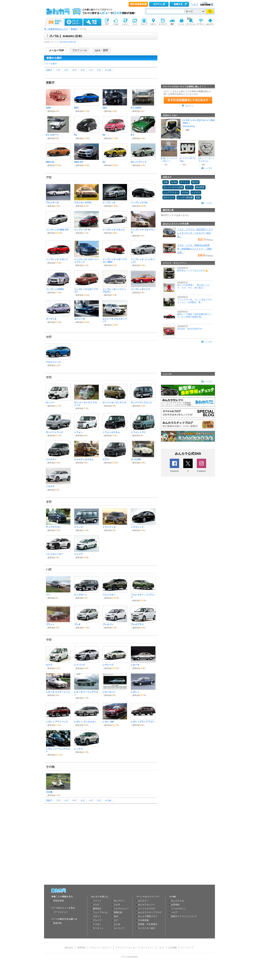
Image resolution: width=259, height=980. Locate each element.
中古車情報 (143, 920)
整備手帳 (57, 923)
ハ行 (91, 70)
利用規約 (81, 948)
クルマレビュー (121, 909)
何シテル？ (119, 901)
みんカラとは (177, 901)
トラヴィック (137, 527)
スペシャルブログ (147, 909)
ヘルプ (195, 4)
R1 (75, 135)
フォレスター (109, 595)
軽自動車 (200, 187)
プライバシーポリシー (101, 948)
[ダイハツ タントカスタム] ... (207, 160)
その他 (108, 70)
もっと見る (208, 168)
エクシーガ (79, 319)
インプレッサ (109, 203)
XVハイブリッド (139, 162)
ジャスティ (51, 459)
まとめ (117, 924)
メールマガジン (178, 909)
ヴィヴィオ (51, 319)
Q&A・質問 (101, 50)
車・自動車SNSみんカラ (56, 29)
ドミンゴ (78, 527)
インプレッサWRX (55, 289)
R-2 (132, 135)
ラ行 (99, 70)
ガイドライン (147, 948)
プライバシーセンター (126, 948)
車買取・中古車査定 (148, 924)
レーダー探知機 (185, 198)
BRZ (76, 108)
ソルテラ (50, 486)
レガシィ (135, 692)
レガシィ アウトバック (57, 722)
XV (104, 162)
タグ (116, 920)
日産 (166, 182)
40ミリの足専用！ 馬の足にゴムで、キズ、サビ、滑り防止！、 (193, 286)
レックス (78, 749)
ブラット (50, 624)
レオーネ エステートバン (58, 692)
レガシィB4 (108, 722)
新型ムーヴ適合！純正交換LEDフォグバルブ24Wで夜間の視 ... (194, 316)
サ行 (74, 70)
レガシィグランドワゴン (143, 722)
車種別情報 (58, 901)
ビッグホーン (81, 595)
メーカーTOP (56, 50)
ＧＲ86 (185, 192)
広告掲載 (172, 948)
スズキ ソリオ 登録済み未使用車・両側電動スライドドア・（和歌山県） (194, 249)
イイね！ (97, 924)
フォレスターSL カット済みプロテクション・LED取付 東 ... (195, 301)
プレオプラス (137, 624)
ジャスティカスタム (84, 459)
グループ (97, 920)
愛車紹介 (97, 909)
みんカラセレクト (147, 905)
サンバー (50, 403)
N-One (174, 182)
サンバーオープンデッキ (114, 403)
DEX (105, 108)
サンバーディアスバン (142, 403)
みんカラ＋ (143, 901)
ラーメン (185, 182)
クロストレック (53, 362)
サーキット (98, 928)
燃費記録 (118, 912)
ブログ (96, 905)
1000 (48, 108)
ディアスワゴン (53, 527)
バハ (48, 595)
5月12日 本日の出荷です (190, 329)
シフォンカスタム (111, 432)
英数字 (49, 70)
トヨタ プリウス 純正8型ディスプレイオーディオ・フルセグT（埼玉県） (195, 233)
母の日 (195, 182)
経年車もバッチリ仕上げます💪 (193, 271)
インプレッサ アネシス (114, 230)
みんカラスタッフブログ (150, 912)
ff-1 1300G (136, 108)
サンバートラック (54, 432)
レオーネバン (109, 692)
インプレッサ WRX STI (57, 230)
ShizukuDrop (189, 126)
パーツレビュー (61, 912)
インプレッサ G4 (139, 203)
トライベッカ (109, 527)
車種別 (74, 29)
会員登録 (175, 905)
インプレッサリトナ (140, 289)
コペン (189, 187)
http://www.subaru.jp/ (68, 42)
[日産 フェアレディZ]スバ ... (169, 160)
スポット (97, 916)
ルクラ (49, 665)
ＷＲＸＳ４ (169, 198)
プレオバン (108, 624)
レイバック (79, 665)
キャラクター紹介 (147, 928)
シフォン (78, 432)
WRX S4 (50, 162)
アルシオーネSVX (83, 203)
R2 (104, 135)
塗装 (198, 198)
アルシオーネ (52, 203)
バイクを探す (51, 64)
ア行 (58, 70)
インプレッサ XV (82, 230)
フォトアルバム (100, 912)
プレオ (77, 624)
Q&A (116, 916)
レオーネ (135, 665)
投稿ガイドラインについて (184, 916)
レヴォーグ (108, 665)
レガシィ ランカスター (85, 722)
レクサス (196, 192)
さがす (117, 905)
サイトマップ (187, 948)
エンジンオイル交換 (173, 187)
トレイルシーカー (54, 554)
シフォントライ (138, 432)
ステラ (106, 459)
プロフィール (79, 50)
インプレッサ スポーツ (57, 259)
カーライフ (119, 928)
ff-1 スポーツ (52, 135)
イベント (97, 901)
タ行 (83, 70)
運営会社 (69, 948)
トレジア (78, 554)
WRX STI (79, 162)
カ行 (66, 70)
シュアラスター (171, 192)
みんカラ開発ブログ (148, 916)
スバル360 (136, 459)
